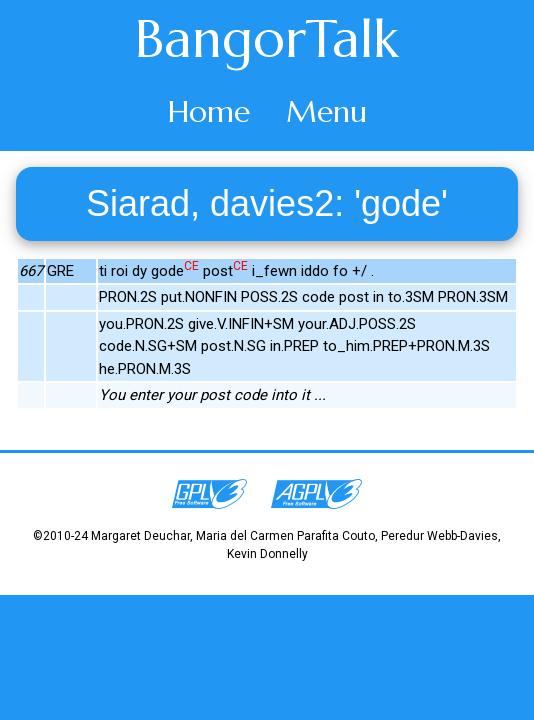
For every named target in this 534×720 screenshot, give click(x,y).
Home (209, 111)
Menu (326, 111)
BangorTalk (267, 39)
